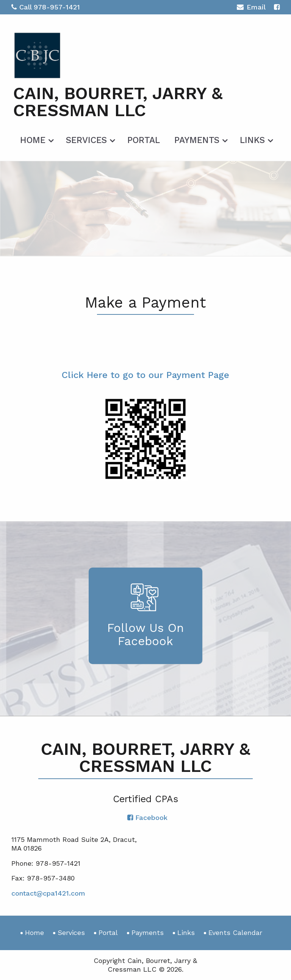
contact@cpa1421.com (48, 893)
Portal (144, 140)
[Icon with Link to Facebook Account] (277, 7)
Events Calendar (235, 933)
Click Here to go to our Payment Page (145, 375)
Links (252, 140)
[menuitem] (36, 139)
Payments (197, 140)
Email (251, 8)
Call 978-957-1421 (46, 7)
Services (86, 140)
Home (33, 140)
